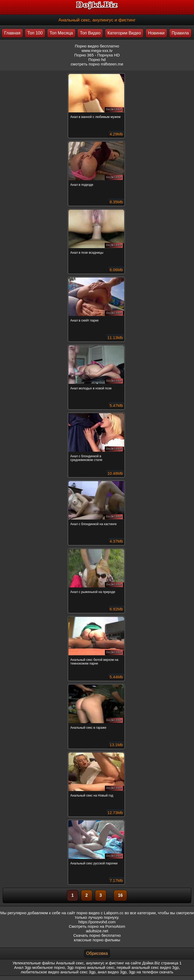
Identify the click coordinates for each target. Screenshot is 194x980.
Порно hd (97, 60)
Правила (180, 33)
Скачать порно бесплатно (97, 935)
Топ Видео (90, 33)
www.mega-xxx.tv (97, 50)
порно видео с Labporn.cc (100, 913)
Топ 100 (35, 33)
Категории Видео (124, 33)
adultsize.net (97, 931)
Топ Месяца (61, 33)
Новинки (156, 33)
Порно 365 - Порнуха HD (97, 55)
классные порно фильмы (97, 940)
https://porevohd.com (97, 922)
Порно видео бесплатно (97, 46)
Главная (12, 33)
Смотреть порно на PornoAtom (97, 926)
